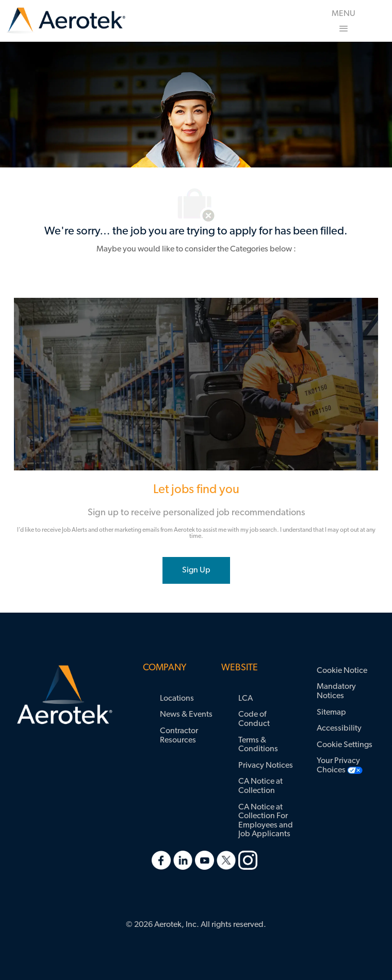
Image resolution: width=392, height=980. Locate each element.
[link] (66, 21)
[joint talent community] (196, 570)
